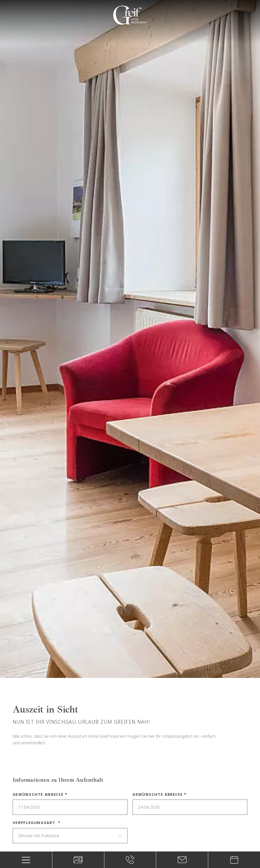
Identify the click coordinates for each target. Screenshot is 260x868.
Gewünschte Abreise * (160, 794)
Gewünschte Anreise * (40, 794)
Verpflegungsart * (37, 822)
